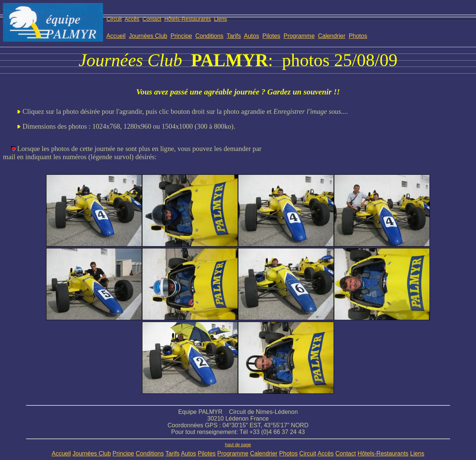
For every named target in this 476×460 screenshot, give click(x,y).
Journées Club (148, 36)
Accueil (116, 36)
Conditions (209, 36)
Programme (299, 36)
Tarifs (234, 36)
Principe (181, 36)
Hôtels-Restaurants (188, 19)
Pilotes (271, 36)
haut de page (238, 445)
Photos (358, 36)
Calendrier (332, 36)
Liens (220, 19)
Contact (152, 19)
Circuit (114, 19)
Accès (132, 19)
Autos (252, 36)
